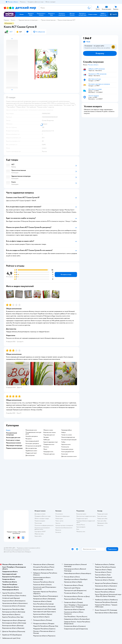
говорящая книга (48, 452)
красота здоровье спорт (51, 442)
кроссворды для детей (32, 441)
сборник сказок (48, 430)
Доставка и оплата (40, 514)
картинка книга (66, 444)
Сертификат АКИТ (40, 532)
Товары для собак (102, 519)
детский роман (30, 455)
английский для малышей (69, 440)
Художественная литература (28, 20)
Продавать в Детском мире (43, 516)
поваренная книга (49, 444)
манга (45, 449)
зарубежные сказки (31, 451)
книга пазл (65, 454)
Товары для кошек (103, 514)
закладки (46, 437)
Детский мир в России (10, 552)
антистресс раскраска (32, 444)
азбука (63, 432)
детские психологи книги (69, 456)
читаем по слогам (67, 435)
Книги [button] (8, 430)
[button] (113, 14)
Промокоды (38, 523)
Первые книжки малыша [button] (14, 448)
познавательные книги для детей (33, 433)
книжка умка (65, 447)
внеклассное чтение (50, 432)
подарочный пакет (31, 453)
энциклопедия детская (68, 437)
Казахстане (21, 552)
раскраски (29, 439)
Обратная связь (39, 534)
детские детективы (31, 448)
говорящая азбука (66, 430)
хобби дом (47, 440)
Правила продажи (40, 521)
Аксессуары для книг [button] (13, 437)
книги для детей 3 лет (68, 452)
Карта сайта (38, 536)
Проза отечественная (48, 20)
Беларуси (28, 552)
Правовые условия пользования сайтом (28, 548)
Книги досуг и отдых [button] (13, 440)
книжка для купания (67, 449)
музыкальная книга (31, 430)
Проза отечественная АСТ (66, 20)
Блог (78, 529)
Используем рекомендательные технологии (17, 550)
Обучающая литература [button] (14, 446)
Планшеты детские (49, 454)
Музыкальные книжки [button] (14, 443)
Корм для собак (102, 521)
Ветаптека (100, 525)
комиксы (46, 447)
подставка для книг (49, 435)
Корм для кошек (102, 516)
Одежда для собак (102, 523)
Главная (6, 20)
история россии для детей (33, 446)
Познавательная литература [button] (12, 434)
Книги (13, 20)
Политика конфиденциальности (44, 525)
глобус (63, 442)
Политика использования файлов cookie (42, 528)
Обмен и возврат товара (42, 519)
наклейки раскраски (32, 436)
